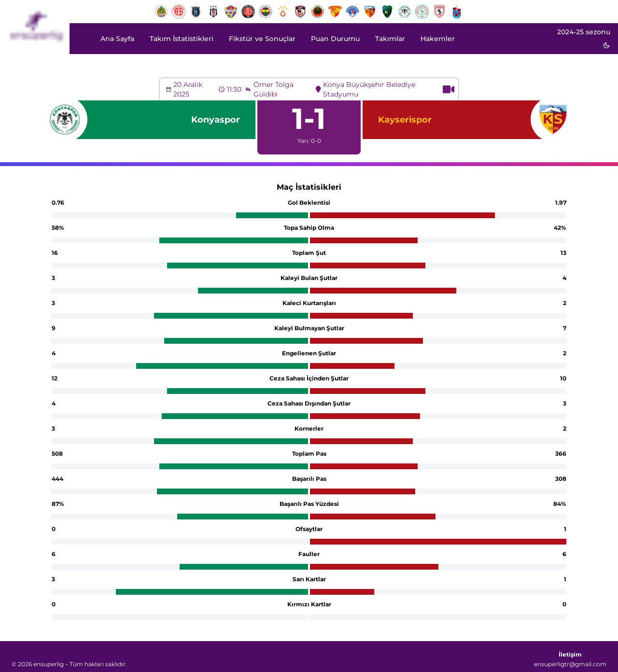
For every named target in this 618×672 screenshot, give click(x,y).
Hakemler (438, 39)
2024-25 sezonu (584, 32)
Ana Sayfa (117, 39)
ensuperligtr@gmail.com (570, 664)
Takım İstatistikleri (182, 39)
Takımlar (390, 39)
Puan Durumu (335, 39)
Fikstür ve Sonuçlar (262, 39)
